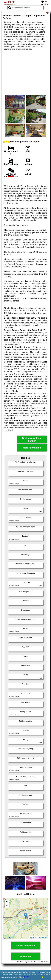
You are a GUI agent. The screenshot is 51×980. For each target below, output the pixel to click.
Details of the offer (25, 946)
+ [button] (7, 902)
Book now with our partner (32, 440)
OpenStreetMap (42, 937)
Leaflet (32, 937)
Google (38, 972)
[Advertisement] (26, 73)
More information (32, 448)
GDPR (27, 977)
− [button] (7, 906)
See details (26, 956)
